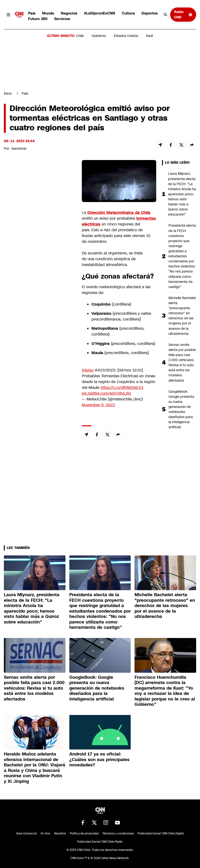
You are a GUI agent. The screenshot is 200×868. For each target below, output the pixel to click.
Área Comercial (26, 833)
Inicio (8, 93)
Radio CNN (183, 14)
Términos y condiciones (118, 833)
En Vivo (45, 833)
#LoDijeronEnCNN (100, 13)
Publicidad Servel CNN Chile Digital (161, 833)
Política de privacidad (84, 833)
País (32, 13)
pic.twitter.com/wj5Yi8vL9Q (106, 393)
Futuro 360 (38, 19)
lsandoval (19, 148)
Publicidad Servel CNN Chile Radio (100, 842)
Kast (150, 36)
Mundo (48, 13)
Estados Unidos (126, 36)
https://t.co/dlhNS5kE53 (122, 388)
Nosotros (60, 833)
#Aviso (88, 370)
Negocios (69, 13)
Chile (80, 36)
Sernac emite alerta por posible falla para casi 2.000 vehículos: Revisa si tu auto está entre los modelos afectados (182, 363)
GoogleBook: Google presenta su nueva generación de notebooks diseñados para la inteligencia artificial (181, 409)
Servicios (62, 19)
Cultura (128, 13)
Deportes (150, 13)
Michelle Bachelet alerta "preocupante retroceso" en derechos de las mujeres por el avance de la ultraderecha (182, 316)
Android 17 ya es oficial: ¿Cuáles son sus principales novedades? (99, 759)
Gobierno (99, 36)
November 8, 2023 (98, 405)
